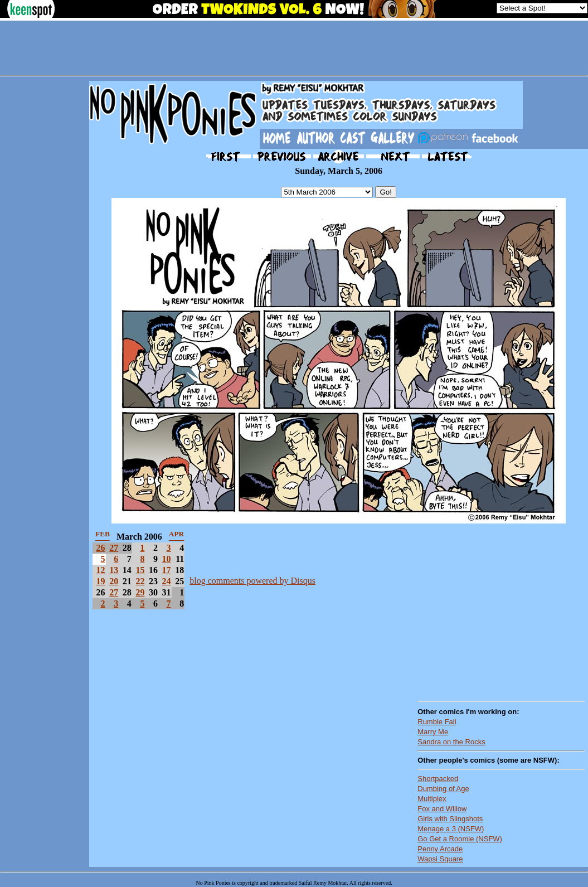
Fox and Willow (442, 809)
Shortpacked (438, 779)
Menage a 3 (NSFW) (451, 829)
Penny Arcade (440, 849)
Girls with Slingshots (450, 819)
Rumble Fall (437, 722)
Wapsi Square (440, 859)
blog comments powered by (252, 581)
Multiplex (432, 799)
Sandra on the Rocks (451, 742)
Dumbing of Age (443, 789)
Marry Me (433, 732)
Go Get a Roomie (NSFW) (460, 839)
